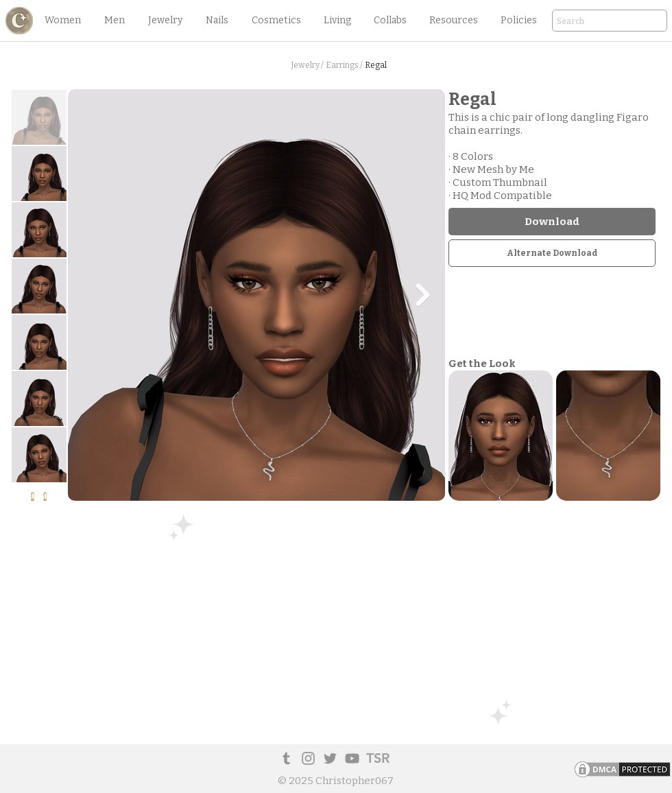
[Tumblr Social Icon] (286, 758)
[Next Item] (422, 295)
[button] (62, 21)
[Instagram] (308, 758)
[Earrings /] (344, 66)
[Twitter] (330, 758)
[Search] (590, 22)
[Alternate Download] (552, 253)
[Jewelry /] (307, 66)
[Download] (552, 222)
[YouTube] (352, 758)
